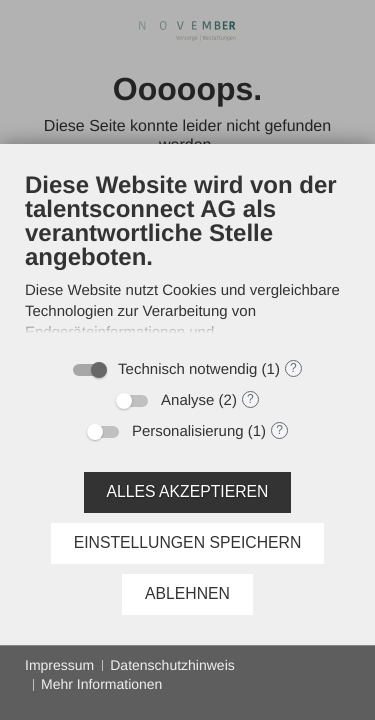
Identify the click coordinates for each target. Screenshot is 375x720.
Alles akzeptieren (188, 491)
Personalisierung (188, 431)
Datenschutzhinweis (172, 665)
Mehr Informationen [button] (101, 684)
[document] (187, 259)
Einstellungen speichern (188, 542)
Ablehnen (187, 593)
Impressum (59, 665)
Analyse (187, 400)
